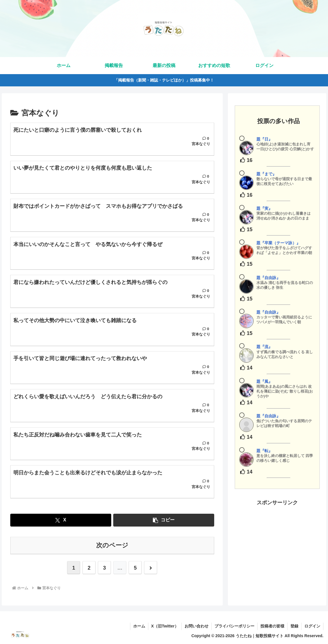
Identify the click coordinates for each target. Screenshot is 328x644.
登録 (294, 626)
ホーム (139, 626)
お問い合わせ (197, 626)
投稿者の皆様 (272, 626)
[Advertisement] (277, 543)
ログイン (312, 626)
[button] (164, 520)
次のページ (112, 545)
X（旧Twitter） (165, 626)
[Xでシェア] (61, 520)
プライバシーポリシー (234, 626)
